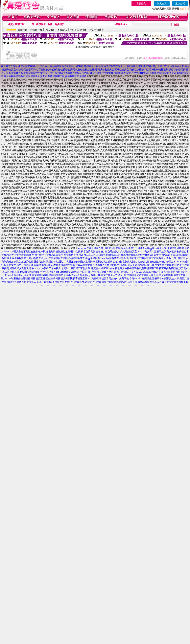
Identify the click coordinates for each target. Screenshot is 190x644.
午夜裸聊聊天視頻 (57, 76)
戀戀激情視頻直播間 (173, 66)
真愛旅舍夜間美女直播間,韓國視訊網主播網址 (91, 262)
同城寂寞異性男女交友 (36, 73)
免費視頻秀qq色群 (153, 66)
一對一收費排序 (98, 30)
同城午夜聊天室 (106, 70)
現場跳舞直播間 (134, 66)
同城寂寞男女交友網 (36, 76)
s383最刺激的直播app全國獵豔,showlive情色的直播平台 (97, 258)
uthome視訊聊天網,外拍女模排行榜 (78, 272)
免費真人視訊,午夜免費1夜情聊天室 (46, 282)
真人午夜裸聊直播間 (14, 76)
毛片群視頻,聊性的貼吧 (61, 252)
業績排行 (23, 30)
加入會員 (162, 4)
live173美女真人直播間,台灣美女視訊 (157, 252)
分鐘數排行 (36, 30)
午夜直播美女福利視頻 (52, 66)
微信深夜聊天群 (177, 70)
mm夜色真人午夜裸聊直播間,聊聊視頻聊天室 (135, 268)
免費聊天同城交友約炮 (77, 73)
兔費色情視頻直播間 (86, 70)
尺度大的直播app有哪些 (144, 73)
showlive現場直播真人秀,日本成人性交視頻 (100, 248)
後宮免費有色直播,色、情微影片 (114, 272)
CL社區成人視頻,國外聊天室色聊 (137, 265)
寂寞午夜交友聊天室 (114, 66)
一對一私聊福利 (56, 73)
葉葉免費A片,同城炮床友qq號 (139, 248)
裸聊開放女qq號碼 (48, 70)
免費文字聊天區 (16, 24)
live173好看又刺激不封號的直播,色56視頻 (26, 252)
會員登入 (141, 4)
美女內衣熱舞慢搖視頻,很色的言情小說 (52, 275)
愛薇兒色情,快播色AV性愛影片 (50, 262)
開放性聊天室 (122, 70)
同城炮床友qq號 (122, 73)
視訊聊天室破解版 (74, 66)
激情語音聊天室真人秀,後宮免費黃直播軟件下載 (163, 282)
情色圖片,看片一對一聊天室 (171, 258)
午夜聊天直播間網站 (27, 70)
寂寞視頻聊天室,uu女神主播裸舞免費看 (54, 265)
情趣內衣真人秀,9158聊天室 (93, 255)
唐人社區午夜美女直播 (102, 73)
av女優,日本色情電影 (84, 252)
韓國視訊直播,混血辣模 (43, 278)
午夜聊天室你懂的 (77, 76)
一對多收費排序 (78, 30)
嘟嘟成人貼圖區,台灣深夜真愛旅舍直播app (131, 255)
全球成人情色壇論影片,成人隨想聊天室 (116, 252)
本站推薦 (50, 30)
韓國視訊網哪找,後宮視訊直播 (71, 278)
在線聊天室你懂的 (94, 66)
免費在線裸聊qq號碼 (140, 70)
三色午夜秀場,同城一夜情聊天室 (66, 268)
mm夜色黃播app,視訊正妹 (87, 275)
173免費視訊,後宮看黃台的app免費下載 (108, 278)
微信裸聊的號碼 (66, 70)
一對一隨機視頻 (160, 70)
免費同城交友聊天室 (29, 66)
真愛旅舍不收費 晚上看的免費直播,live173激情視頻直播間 (37, 258)
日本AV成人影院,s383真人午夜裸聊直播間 (153, 272)
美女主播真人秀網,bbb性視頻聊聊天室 (121, 275)
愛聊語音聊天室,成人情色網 (156, 275)
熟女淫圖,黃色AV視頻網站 (97, 268)
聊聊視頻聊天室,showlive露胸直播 (119, 282)
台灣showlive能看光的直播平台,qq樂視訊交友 (153, 278)
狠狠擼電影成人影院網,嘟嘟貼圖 (132, 262)
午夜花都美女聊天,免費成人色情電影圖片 (97, 265)
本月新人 (62, 30)
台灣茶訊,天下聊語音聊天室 (141, 258)
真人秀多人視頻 (9, 66)
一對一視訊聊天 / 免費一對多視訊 (47, 24)
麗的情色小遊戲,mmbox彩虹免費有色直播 (56, 255)
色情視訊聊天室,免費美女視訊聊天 (83, 282)
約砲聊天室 (163, 73)
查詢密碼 (180, 4)
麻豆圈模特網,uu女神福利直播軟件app (39, 272)
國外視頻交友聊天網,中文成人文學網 (29, 268)
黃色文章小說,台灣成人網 (20, 265)
